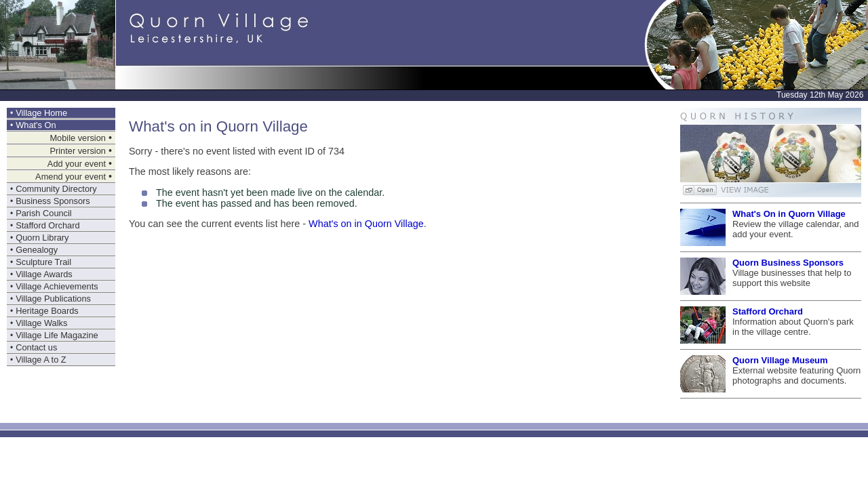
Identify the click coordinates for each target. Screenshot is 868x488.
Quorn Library (42, 238)
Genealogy (37, 250)
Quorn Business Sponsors (788, 263)
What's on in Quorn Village (366, 224)
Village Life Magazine (57, 335)
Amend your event (71, 177)
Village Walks (41, 323)
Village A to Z (41, 360)
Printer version (78, 151)
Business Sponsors (53, 201)
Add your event (77, 164)
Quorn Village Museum (780, 360)
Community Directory (56, 189)
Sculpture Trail (43, 262)
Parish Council (44, 213)
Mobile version (78, 138)
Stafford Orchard (47, 225)
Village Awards (44, 274)
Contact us (36, 347)
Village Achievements (57, 286)
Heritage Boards (47, 311)
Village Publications (53, 299)
